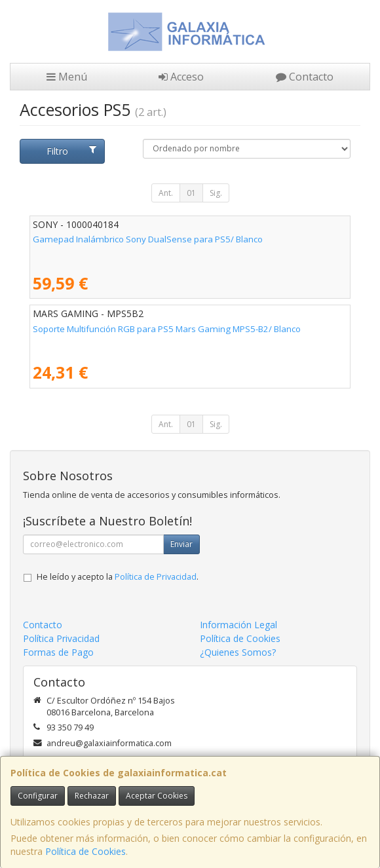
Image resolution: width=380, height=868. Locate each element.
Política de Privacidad (156, 577)
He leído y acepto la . (118, 577)
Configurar (38, 796)
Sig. (216, 193)
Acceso (181, 77)
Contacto (305, 77)
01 (191, 193)
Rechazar (92, 796)
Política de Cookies (85, 851)
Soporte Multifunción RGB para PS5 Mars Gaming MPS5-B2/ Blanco (167, 329)
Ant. (166, 193)
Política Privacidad (61, 638)
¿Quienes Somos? (238, 652)
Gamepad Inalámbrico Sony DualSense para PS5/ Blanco (148, 239)
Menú (67, 77)
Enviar (181, 544)
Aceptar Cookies (157, 796)
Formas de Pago (58, 652)
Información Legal (238, 625)
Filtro (71, 151)
